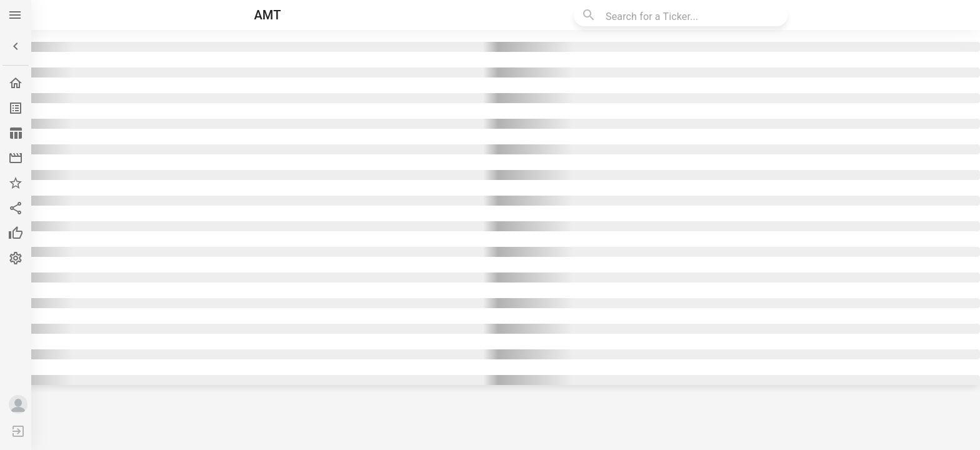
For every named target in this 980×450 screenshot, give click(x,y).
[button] (16, 46)
